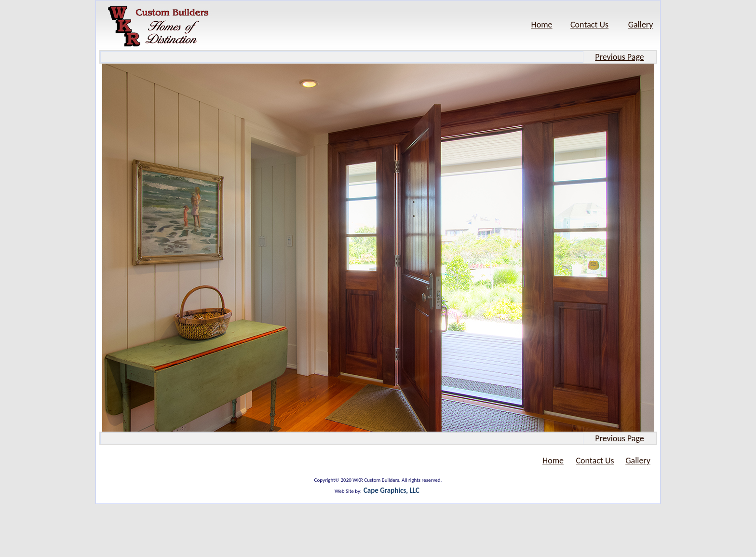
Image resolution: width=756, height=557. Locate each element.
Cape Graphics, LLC (391, 490)
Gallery (641, 25)
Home (542, 25)
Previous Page (619, 57)
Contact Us (589, 25)
